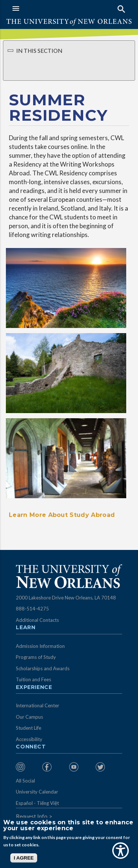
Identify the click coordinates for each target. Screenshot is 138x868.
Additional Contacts (37, 620)
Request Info (32, 816)
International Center (38, 705)
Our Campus (29, 717)
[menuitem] (27, 767)
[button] (39, 8)
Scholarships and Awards (43, 668)
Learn (26, 628)
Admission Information (40, 646)
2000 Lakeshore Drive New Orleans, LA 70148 (66, 598)
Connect (31, 747)
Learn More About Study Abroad (62, 515)
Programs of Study (36, 657)
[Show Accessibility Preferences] (121, 851)
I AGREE (24, 858)
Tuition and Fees (33, 679)
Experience (34, 688)
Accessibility (29, 739)
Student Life (29, 728)
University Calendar (37, 792)
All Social (25, 781)
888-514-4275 (32, 609)
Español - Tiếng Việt (37, 803)
